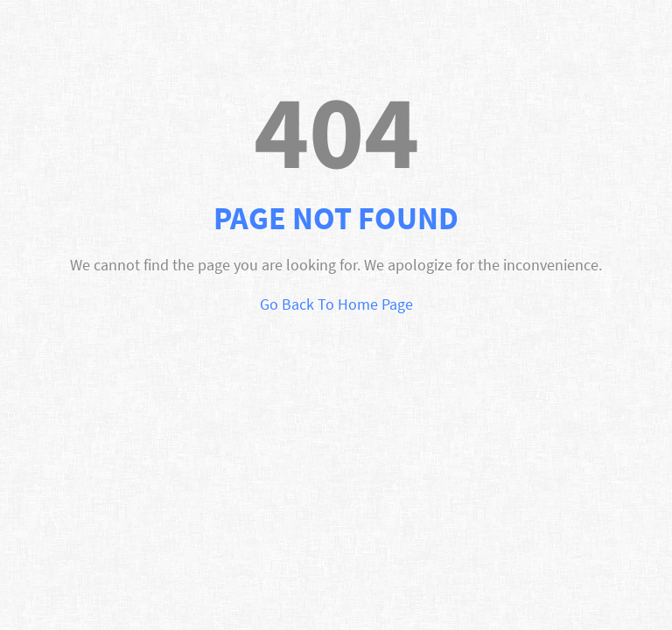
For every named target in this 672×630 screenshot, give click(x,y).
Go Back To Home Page (336, 304)
